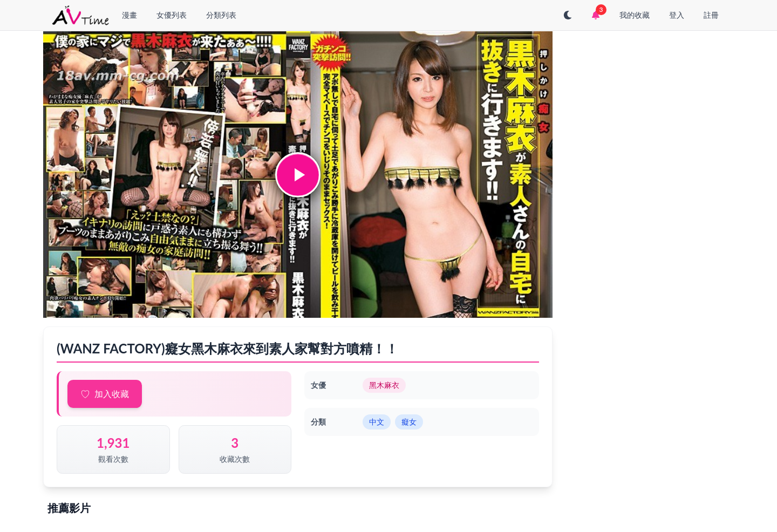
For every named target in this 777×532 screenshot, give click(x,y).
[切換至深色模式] (568, 15)
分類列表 (221, 15)
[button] (298, 175)
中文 (377, 422)
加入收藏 (112, 394)
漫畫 (129, 15)
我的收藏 (635, 15)
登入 (677, 15)
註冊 (711, 15)
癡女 (409, 422)
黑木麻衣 (384, 385)
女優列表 (172, 15)
